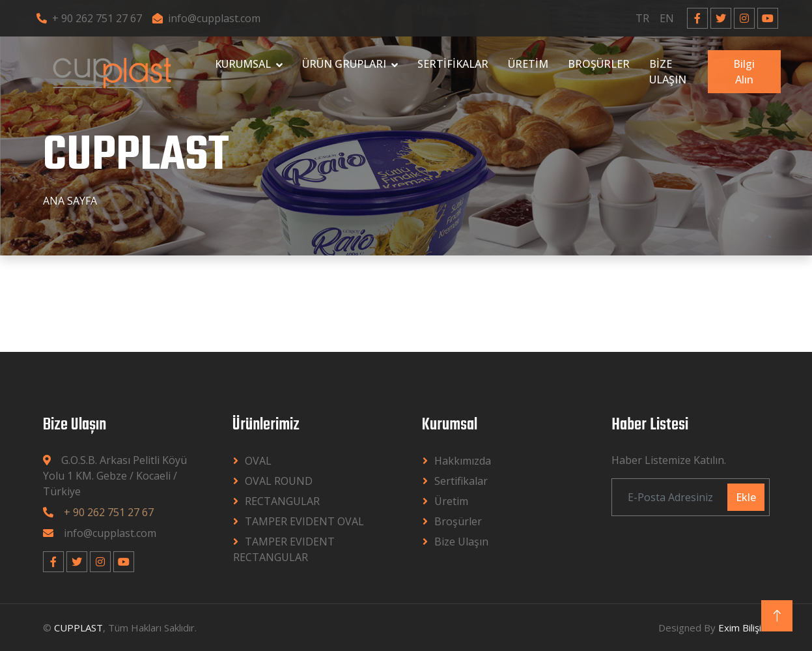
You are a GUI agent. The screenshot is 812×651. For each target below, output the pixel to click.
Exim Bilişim (744, 628)
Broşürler (458, 521)
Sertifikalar (461, 481)
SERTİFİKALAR (453, 64)
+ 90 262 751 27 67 (89, 18)
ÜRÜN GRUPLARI (344, 64)
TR (642, 18)
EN (667, 18)
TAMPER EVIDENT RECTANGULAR (284, 549)
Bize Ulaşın (461, 542)
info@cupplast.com (206, 18)
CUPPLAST (78, 628)
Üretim (451, 501)
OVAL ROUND (279, 481)
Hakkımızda (463, 461)
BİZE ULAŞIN (668, 72)
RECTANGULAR (282, 501)
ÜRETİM (528, 64)
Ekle (746, 497)
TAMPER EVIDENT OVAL (304, 521)
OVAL (258, 461)
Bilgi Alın (744, 72)
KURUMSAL (243, 64)
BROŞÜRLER (599, 64)
